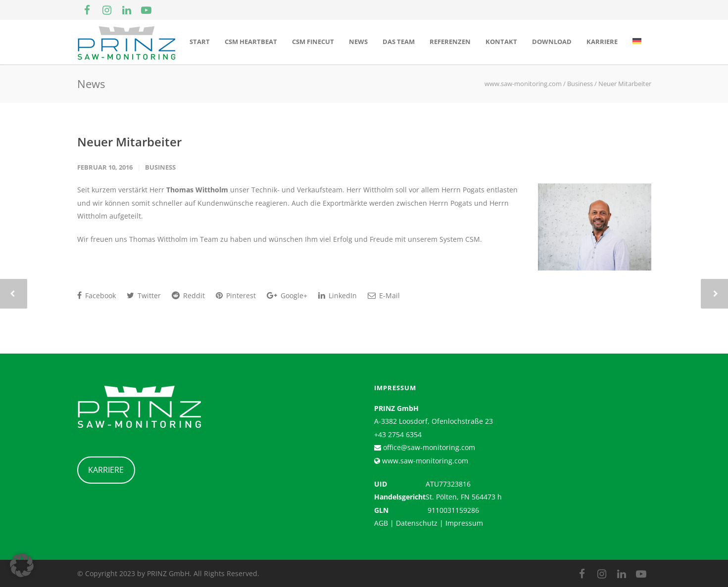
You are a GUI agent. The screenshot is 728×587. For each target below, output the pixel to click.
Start (200, 42)
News (358, 42)
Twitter (144, 295)
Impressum (464, 523)
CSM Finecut (313, 42)
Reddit (188, 295)
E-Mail (384, 295)
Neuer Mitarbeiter (129, 142)
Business (160, 167)
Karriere (602, 42)
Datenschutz (417, 523)
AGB (381, 523)
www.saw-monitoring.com (424, 461)
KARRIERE (106, 470)
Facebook (97, 295)
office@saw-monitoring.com (428, 447)
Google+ (287, 295)
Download (552, 42)
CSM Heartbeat (251, 42)
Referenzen (450, 42)
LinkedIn (338, 295)
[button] (22, 565)
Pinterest (236, 295)
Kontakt (501, 42)
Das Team (399, 42)
